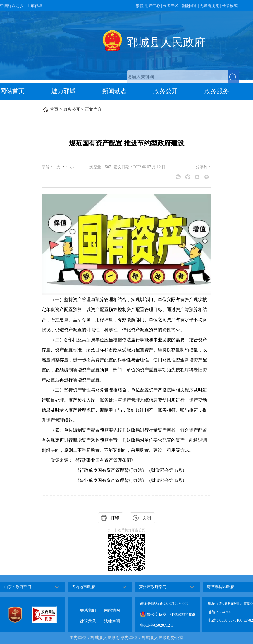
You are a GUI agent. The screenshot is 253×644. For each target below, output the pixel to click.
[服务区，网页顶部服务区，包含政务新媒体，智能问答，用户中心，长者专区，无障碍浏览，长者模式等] (126, 6)
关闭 (147, 518)
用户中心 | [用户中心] (153, 6)
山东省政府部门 (18, 587)
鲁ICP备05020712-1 (157, 625)
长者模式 (230, 6)
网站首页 (12, 91)
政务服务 (217, 91)
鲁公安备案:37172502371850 (167, 614)
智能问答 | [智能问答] (190, 6)
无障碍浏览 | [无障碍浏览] (210, 6)
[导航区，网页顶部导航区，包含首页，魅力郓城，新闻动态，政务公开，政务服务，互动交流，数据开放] (126, 92)
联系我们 (88, 606)
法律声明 (112, 617)
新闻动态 (114, 91)
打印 (115, 518)
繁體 (140, 6)
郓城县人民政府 (166, 42)
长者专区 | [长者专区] (171, 6)
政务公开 (166, 91)
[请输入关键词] (178, 77)
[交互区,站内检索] (183, 77)
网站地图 (112, 606)
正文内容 (93, 109)
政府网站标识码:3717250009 (164, 604)
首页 (54, 109)
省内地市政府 (83, 587)
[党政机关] (20, 615)
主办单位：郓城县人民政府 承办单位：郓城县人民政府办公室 (127, 638)
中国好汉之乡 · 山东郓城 (21, 6)
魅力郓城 (63, 91)
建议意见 (88, 617)
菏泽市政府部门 (153, 587)
